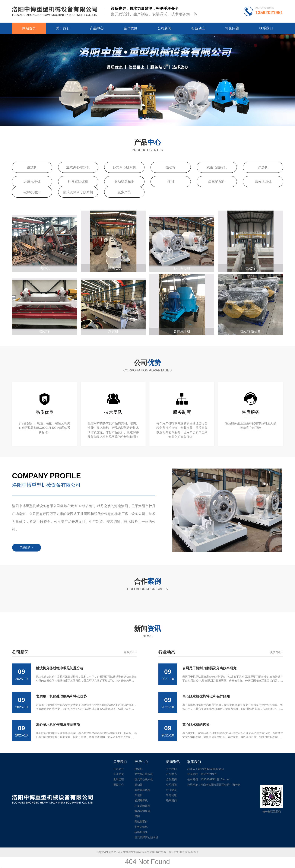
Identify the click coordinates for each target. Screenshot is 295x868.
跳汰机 (32, 167)
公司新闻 (164, 28)
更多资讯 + (130, 652)
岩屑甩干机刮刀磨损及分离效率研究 (209, 668)
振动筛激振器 (124, 182)
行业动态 (198, 28)
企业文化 (119, 774)
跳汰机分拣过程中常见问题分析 (60, 668)
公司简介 (119, 769)
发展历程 (119, 779)
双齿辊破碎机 (217, 167)
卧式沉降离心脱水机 (78, 192)
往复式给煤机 (78, 182)
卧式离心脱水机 (124, 167)
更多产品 (124, 192)
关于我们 (63, 28)
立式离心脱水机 (78, 167)
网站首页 (29, 28)
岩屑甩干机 (32, 182)
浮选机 (263, 167)
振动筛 (171, 167)
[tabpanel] (147, 80)
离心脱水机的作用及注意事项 (58, 725)
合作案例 (131, 28)
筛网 (171, 182)
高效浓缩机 (263, 182)
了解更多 (27, 547)
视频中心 (119, 785)
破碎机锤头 (32, 192)
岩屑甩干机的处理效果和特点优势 (61, 696)
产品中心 (97, 28)
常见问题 (232, 28)
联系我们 (266, 28)
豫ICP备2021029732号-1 (184, 852)
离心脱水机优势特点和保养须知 (206, 696)
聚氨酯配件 (217, 182)
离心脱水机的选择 (196, 725)
